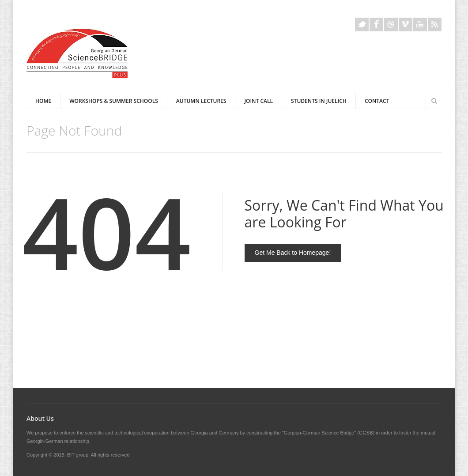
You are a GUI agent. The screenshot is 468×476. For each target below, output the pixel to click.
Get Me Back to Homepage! (293, 253)
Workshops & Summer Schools (114, 101)
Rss (435, 25)
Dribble (391, 25)
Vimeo (406, 25)
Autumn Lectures (201, 101)
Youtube (420, 25)
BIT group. (78, 455)
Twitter (362, 25)
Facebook (376, 25)
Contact (377, 101)
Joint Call (259, 101)
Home (43, 101)
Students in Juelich (319, 101)
